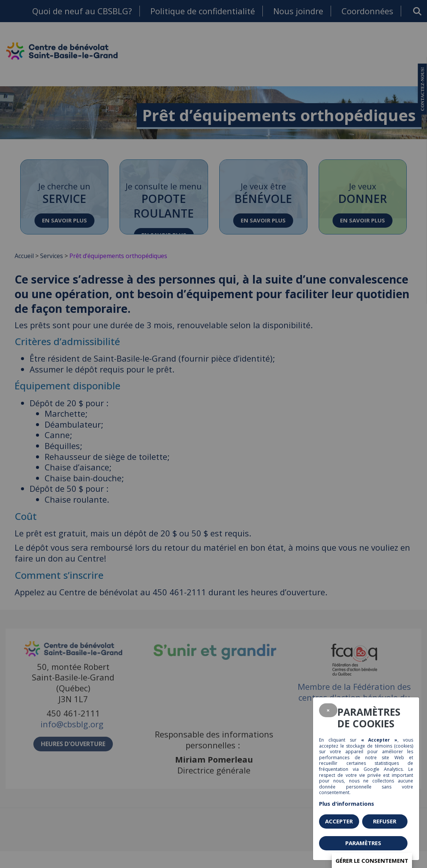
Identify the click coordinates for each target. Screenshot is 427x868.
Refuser (385, 821)
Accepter (339, 821)
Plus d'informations (347, 803)
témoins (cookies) (394, 746)
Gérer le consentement (372, 860)
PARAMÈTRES (363, 843)
